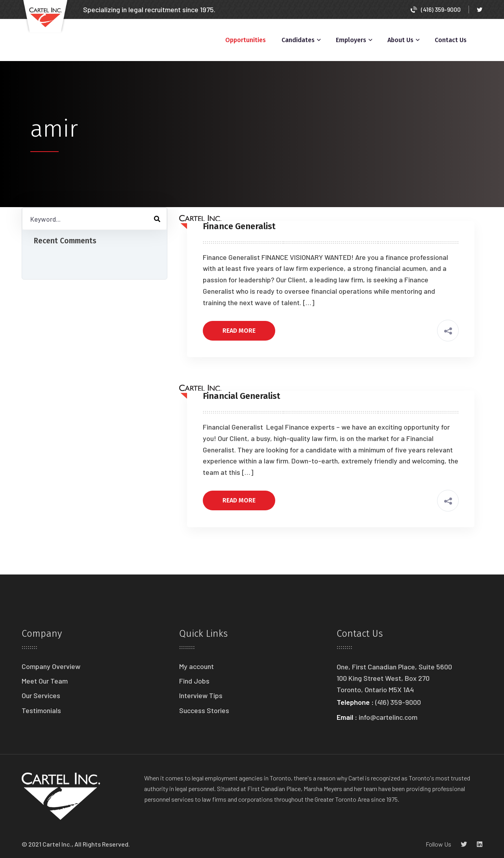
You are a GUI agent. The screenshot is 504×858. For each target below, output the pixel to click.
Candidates (298, 40)
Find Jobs (194, 681)
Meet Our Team (45, 681)
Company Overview (51, 666)
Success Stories (204, 710)
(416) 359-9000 (436, 9)
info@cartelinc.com (388, 717)
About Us (400, 40)
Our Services (41, 695)
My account (196, 666)
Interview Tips (201, 695)
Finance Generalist (239, 226)
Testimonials (41, 710)
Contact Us (451, 40)
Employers (351, 40)
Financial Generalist (242, 396)
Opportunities (246, 40)
